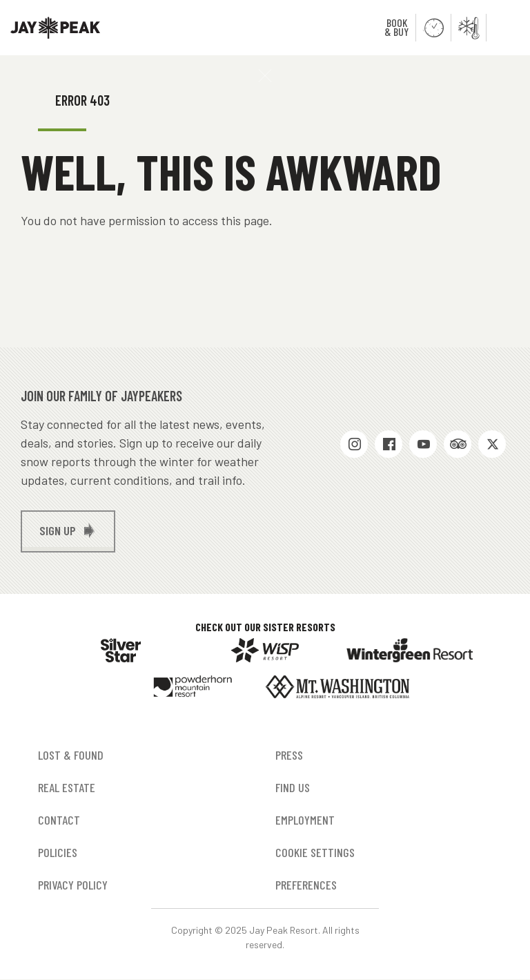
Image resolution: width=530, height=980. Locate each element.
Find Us (293, 787)
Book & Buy (396, 27)
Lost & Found (71, 755)
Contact (59, 820)
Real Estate (67, 787)
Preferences (306, 885)
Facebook (389, 444)
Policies (58, 852)
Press (289, 755)
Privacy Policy (73, 885)
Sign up (58, 530)
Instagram (354, 444)
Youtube (423, 444)
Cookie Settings (315, 852)
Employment (305, 820)
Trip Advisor (458, 444)
